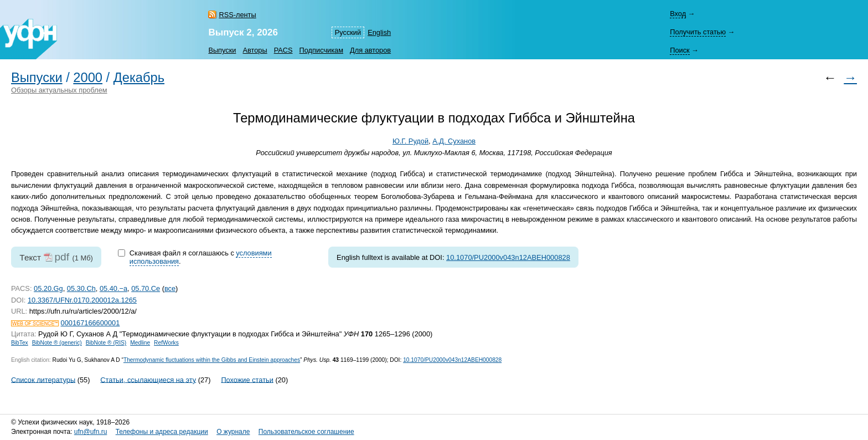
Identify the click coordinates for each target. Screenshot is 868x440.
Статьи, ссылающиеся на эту (148, 379)
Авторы (255, 50)
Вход (678, 14)
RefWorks (166, 343)
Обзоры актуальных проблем (59, 90)
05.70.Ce (146, 288)
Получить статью (698, 32)
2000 (88, 78)
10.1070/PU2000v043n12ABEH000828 (508, 257)
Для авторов (370, 50)
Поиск (680, 50)
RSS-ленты (237, 15)
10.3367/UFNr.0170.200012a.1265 (82, 300)
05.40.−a (113, 288)
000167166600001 (91, 323)
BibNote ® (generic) (57, 343)
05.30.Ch (81, 288)
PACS (283, 50)
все (170, 288)
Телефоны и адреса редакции (162, 432)
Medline (140, 343)
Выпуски (222, 50)
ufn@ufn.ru (91, 432)
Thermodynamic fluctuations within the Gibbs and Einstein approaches (212, 360)
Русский (348, 32)
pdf (62, 257)
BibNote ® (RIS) (106, 343)
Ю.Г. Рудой (410, 141)
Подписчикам (321, 50)
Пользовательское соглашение (306, 432)
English (379, 32)
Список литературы (43, 379)
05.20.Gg (48, 288)
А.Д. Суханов (454, 141)
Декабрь (139, 78)
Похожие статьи (247, 379)
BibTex (20, 343)
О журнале (233, 432)
